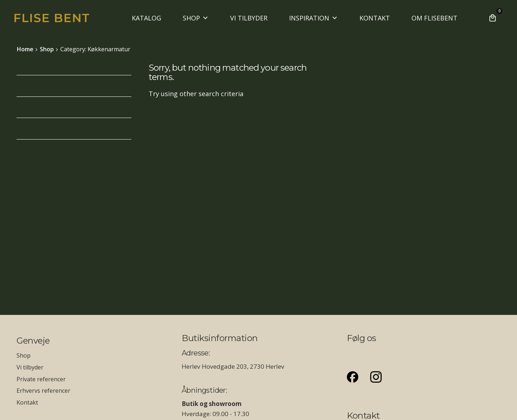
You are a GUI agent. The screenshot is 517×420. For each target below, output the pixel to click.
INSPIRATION (313, 18)
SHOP (196, 18)
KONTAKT (375, 18)
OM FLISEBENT (434, 18)
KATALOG (146, 18)
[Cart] (493, 18)
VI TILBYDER (249, 18)
